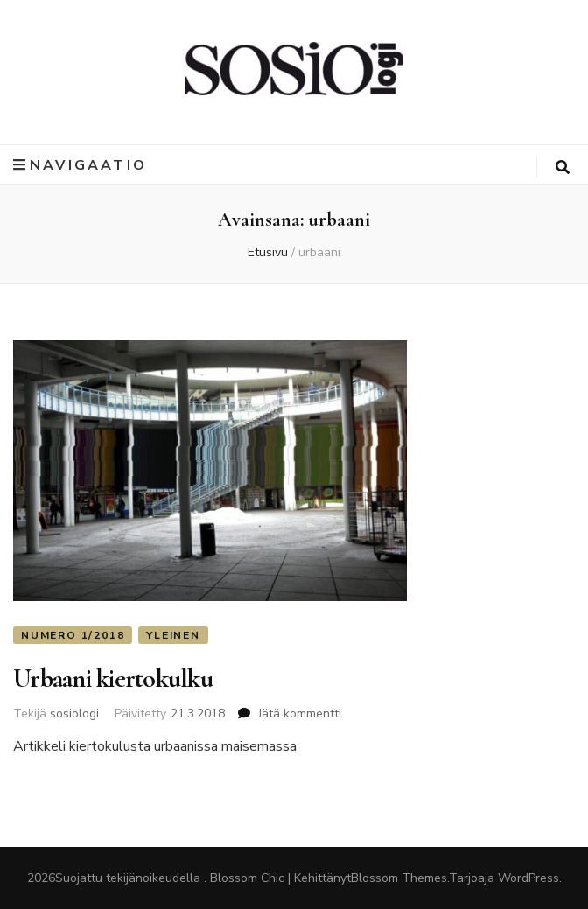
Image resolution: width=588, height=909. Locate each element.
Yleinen (173, 635)
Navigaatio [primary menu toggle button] (80, 165)
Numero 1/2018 (73, 635)
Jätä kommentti (300, 713)
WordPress (528, 878)
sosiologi (74, 713)
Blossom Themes (399, 878)
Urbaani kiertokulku (113, 678)
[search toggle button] (563, 168)
